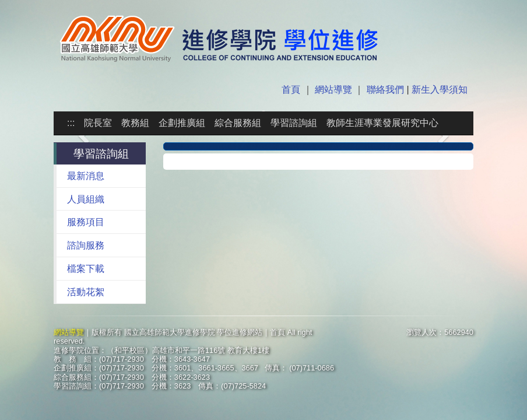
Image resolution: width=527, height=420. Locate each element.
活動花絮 (86, 292)
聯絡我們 (385, 90)
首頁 (292, 90)
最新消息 (86, 176)
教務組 (135, 123)
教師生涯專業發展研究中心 (382, 123)
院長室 (98, 123)
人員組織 (86, 199)
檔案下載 (86, 269)
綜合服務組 (238, 123)
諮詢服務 (86, 245)
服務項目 (86, 222)
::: (71, 123)
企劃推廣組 (182, 123)
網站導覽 (333, 90)
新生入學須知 (438, 90)
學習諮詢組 (294, 123)
